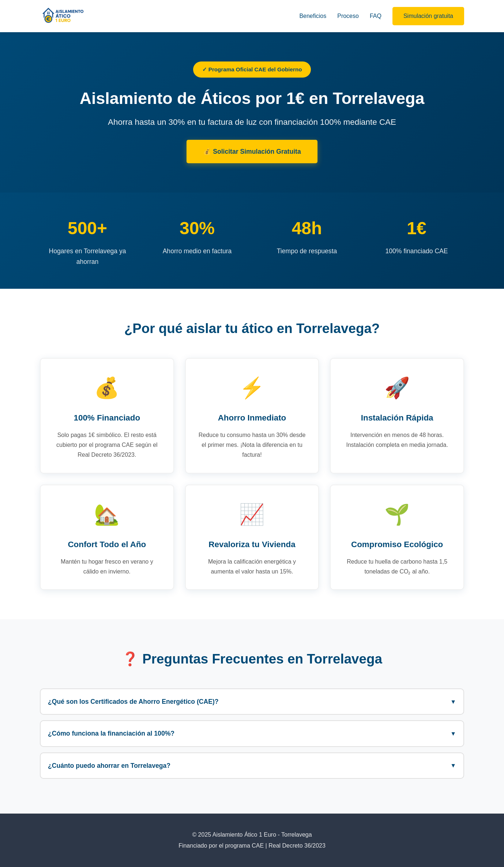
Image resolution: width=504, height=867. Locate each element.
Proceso (348, 16)
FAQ (376, 16)
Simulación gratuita (428, 16)
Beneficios (313, 16)
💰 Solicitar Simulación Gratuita (252, 152)
